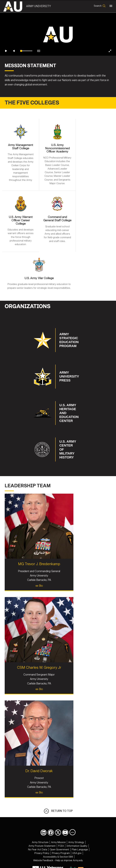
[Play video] (6, 73)
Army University (40, 6)
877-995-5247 (77, 843)
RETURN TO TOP (58, 783)
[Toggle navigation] (110, 6)
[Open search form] (99, 6)
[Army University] (16, 6)
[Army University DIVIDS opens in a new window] (72, 804)
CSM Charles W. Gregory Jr (58, 638)
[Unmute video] (14, 73)
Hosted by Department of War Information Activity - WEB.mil (58, 854)
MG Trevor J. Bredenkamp (58, 533)
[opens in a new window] (43, 804)
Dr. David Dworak (58, 743)
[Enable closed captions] (39, 73)
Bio (58, 555)
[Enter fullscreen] (110, 73)
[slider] (26, 73)
